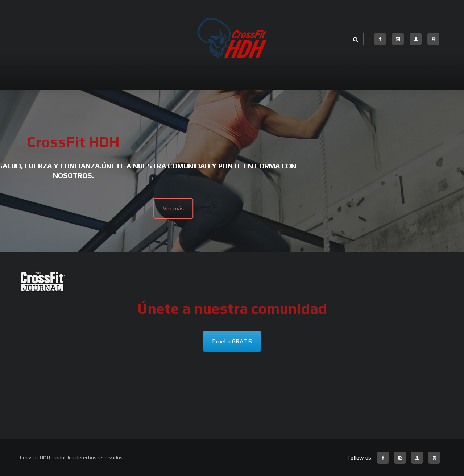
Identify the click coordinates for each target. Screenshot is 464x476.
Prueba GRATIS (232, 341)
